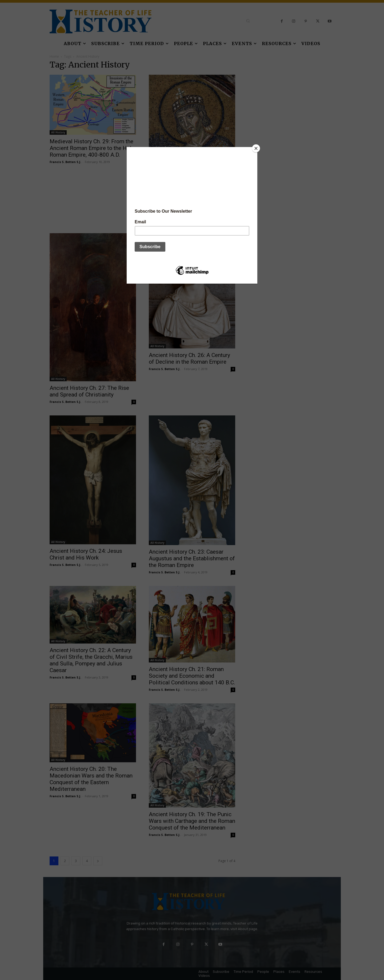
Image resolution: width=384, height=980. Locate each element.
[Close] (256, 148)
